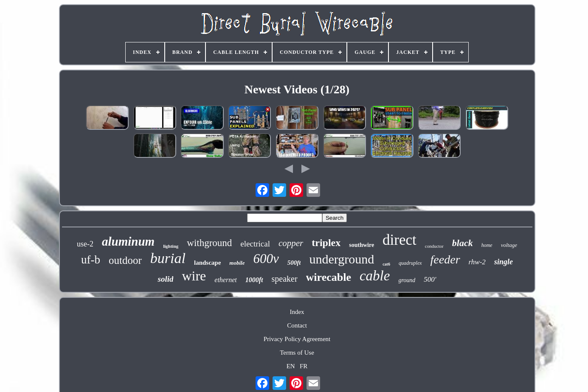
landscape (207, 263)
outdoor (125, 260)
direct (400, 240)
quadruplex (410, 263)
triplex (326, 243)
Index (297, 312)
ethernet (225, 280)
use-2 (85, 244)
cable (375, 276)
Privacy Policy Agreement (297, 339)
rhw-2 (477, 262)
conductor (434, 246)
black (463, 243)
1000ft (254, 280)
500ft (294, 263)
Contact (297, 325)
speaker (285, 279)
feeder (445, 259)
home (487, 245)
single (504, 262)
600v (266, 259)
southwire (362, 245)
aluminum (128, 241)
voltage (509, 245)
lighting (171, 246)
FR (304, 366)
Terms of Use (297, 353)
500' (430, 279)
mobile (237, 263)
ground (407, 280)
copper (291, 243)
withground (209, 243)
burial (168, 258)
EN (291, 366)
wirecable (329, 277)
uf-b (91, 260)
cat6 (386, 264)
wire (194, 276)
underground (342, 259)
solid (165, 279)
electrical (255, 244)
